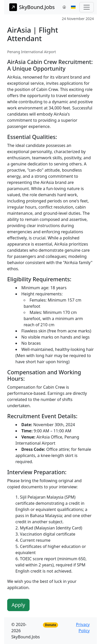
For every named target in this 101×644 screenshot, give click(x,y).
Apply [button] (18, 605)
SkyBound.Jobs (32, 7)
